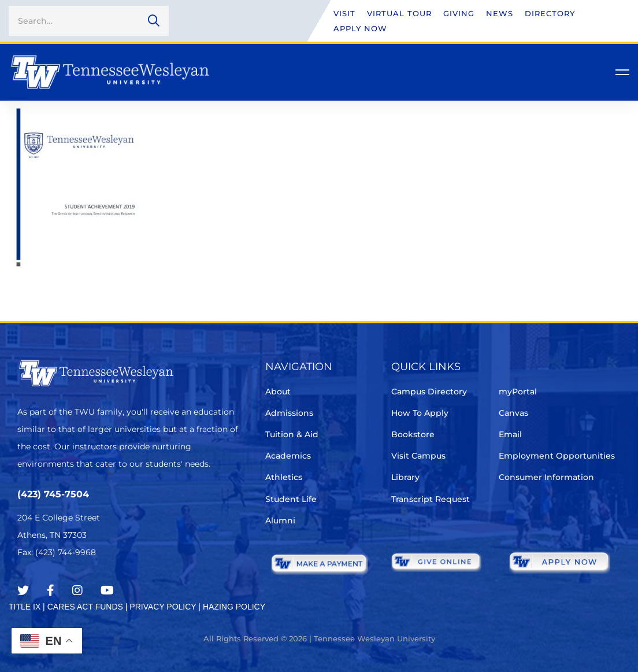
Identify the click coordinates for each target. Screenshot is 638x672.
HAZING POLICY (234, 607)
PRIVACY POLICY (163, 607)
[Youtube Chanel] (107, 590)
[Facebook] (51, 590)
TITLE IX (25, 607)
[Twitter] (23, 590)
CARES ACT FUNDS (85, 607)
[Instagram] (77, 590)
